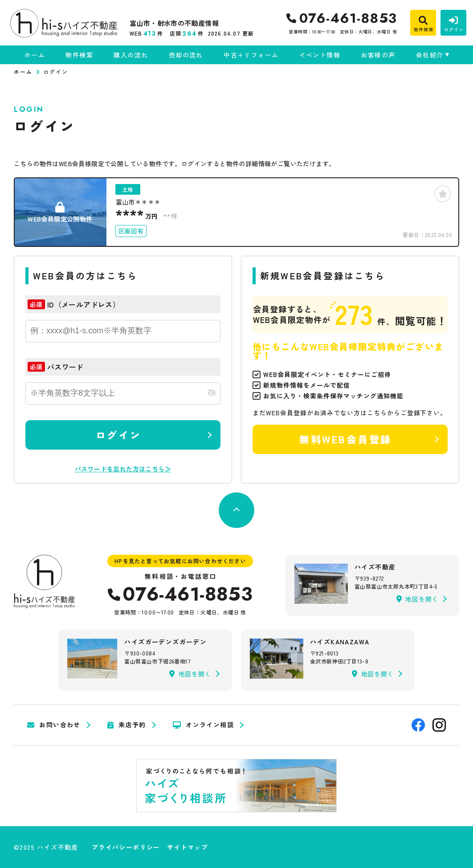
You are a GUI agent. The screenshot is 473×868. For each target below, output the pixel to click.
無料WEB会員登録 (346, 439)
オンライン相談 (203, 725)
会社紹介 (430, 55)
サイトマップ (188, 847)
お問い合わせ (54, 725)
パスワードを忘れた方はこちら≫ (123, 469)
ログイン (118, 434)
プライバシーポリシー (126, 847)
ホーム (35, 55)
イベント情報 (320, 55)
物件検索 (79, 55)
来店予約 (127, 725)
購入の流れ (131, 55)
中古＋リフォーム (251, 55)
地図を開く (417, 599)
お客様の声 (378, 55)
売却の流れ (186, 55)
